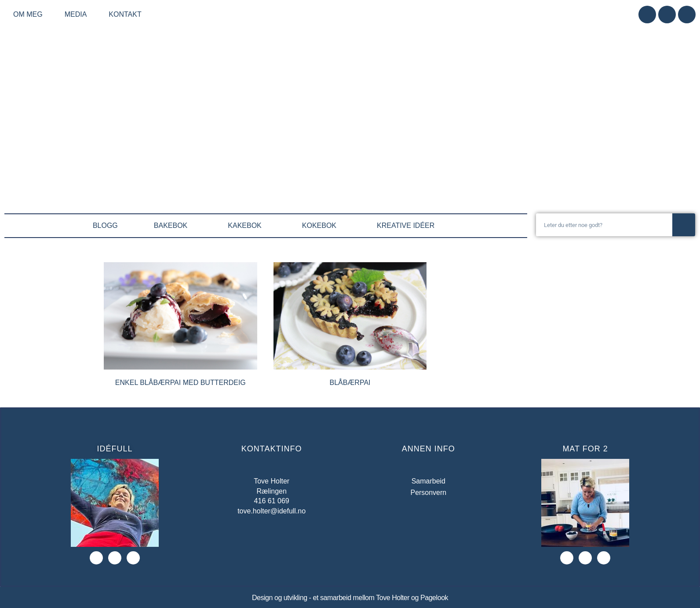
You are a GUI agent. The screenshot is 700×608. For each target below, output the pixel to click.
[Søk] (684, 225)
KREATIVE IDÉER (408, 226)
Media (78, 15)
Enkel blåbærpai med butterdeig (180, 383)
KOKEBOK (321, 226)
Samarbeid (428, 481)
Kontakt (125, 14)
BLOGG (105, 225)
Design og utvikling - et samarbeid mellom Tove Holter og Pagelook (350, 598)
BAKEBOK (173, 226)
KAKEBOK (247, 226)
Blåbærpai (350, 383)
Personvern (428, 493)
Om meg (30, 15)
